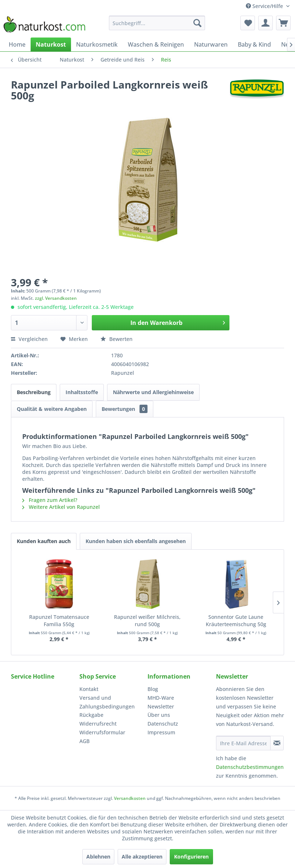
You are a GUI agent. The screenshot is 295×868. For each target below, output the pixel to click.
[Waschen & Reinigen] (156, 44)
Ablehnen (98, 857)
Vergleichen (29, 339)
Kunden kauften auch (44, 541)
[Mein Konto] (265, 23)
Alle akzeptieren (142, 857)
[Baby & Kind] (254, 44)
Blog (153, 689)
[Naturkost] (51, 44)
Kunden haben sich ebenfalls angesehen (136, 541)
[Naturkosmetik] (97, 44)
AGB (84, 741)
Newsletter (161, 706)
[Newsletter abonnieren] (277, 743)
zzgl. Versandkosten (56, 298)
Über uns (159, 715)
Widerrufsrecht (98, 724)
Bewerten (117, 339)
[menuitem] (157, 23)
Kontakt (89, 689)
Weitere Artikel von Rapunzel (61, 507)
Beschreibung (34, 392)
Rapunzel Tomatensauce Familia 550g (59, 620)
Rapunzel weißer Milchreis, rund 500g (147, 620)
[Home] (17, 44)
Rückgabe (91, 715)
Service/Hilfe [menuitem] (265, 6)
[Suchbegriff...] (157, 23)
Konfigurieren (191, 857)
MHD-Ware (161, 698)
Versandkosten (130, 798)
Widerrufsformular (102, 732)
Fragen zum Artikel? (50, 500)
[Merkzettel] (248, 23)
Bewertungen (125, 409)
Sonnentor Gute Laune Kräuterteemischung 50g (236, 620)
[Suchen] (197, 23)
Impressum (161, 732)
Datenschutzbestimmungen (250, 767)
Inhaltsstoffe (82, 392)
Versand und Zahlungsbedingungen (107, 702)
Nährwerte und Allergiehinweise (153, 392)
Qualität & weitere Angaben (52, 409)
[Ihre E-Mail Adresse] (243, 743)
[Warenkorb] (283, 23)
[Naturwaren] (211, 44)
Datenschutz (163, 724)
